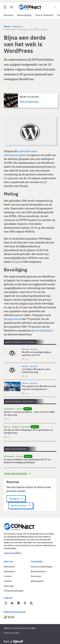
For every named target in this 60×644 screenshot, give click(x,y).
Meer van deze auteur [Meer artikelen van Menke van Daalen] (29, 101)
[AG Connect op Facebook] (25, 603)
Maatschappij (24, 15)
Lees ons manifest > (13, 553)
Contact (8, 576)
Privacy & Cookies (11, 633)
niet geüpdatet (44, 330)
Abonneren (9, 567)
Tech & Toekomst (44, 15)
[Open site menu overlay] (5, 7)
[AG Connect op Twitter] (6, 603)
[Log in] (55, 7)
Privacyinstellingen (14, 591)
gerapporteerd (13, 319)
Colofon (8, 581)
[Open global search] (12, 7)
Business (9, 15)
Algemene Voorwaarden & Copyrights (20, 628)
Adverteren (10, 571)
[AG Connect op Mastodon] (19, 603)
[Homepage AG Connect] (30, 7)
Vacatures (36, 576)
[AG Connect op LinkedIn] (12, 603)
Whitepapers (37, 581)
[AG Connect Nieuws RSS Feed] (31, 603)
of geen (17, 262)
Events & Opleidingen (42, 567)
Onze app (9, 586)
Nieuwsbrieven (38, 571)
